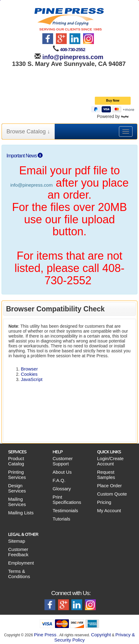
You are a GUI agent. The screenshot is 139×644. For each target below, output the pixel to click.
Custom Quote (112, 494)
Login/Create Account (110, 461)
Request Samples (106, 475)
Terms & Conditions (19, 574)
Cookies (29, 374)
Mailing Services (17, 502)
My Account (109, 510)
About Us (62, 472)
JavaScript (32, 379)
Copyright (101, 635)
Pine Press (45, 635)
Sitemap (17, 541)
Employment (21, 563)
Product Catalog (16, 461)
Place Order (109, 486)
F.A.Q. (59, 480)
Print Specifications (67, 500)
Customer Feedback (18, 552)
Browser (29, 369)
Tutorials (61, 519)
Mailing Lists (21, 513)
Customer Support (63, 461)
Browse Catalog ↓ (28, 132)
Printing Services (17, 475)
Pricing (104, 502)
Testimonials (65, 510)
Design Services (17, 488)
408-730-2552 (72, 49)
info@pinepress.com (72, 57)
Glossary (62, 489)
